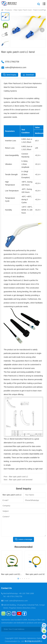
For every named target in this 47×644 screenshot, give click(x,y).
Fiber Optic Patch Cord (23, 10)
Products (8, 10)
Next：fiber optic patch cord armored (18, 480)
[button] (14, 30)
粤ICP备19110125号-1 (33, 641)
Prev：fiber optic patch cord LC (16, 477)
